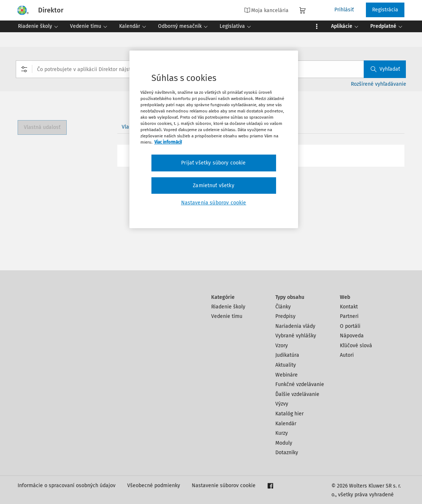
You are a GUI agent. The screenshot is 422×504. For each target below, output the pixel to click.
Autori (347, 355)
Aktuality (286, 365)
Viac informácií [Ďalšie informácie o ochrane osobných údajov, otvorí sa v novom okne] (168, 142)
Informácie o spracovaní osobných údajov (67, 486)
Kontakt (349, 307)
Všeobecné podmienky (154, 486)
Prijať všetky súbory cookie (213, 163)
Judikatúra (287, 355)
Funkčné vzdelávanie (300, 384)
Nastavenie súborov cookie (224, 486)
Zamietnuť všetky (214, 186)
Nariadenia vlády (295, 326)
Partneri (349, 316)
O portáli (350, 326)
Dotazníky (287, 453)
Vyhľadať (385, 69)
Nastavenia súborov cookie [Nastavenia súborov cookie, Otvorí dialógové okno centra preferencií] (214, 203)
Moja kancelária (266, 10)
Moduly (284, 443)
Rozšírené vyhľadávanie (379, 84)
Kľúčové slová (356, 346)
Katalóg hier (289, 414)
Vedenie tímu (227, 316)
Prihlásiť (344, 10)
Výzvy (282, 404)
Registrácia (385, 10)
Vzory (282, 346)
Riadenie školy (228, 307)
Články (283, 307)
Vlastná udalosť (42, 127)
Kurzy (282, 433)
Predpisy (285, 316)
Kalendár (286, 424)
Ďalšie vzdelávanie (297, 394)
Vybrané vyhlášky (296, 336)
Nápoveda (352, 336)
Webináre (287, 375)
